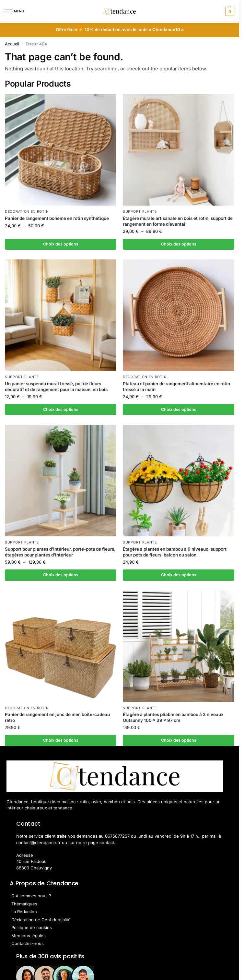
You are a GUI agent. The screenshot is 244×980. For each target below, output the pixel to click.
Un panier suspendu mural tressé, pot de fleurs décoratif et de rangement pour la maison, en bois (56, 387)
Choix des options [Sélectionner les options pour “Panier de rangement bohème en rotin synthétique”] (61, 244)
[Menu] (15, 11)
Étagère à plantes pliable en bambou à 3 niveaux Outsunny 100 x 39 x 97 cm (173, 718)
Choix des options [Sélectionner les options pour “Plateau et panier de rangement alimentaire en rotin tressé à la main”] (179, 410)
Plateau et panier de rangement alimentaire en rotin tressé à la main (176, 387)
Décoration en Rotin (27, 212)
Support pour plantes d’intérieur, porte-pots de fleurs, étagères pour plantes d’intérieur (60, 553)
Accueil (12, 44)
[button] (229, 11)
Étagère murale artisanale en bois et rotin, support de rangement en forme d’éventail (178, 221)
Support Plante (140, 212)
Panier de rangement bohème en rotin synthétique (57, 218)
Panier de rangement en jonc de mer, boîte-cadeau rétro (57, 718)
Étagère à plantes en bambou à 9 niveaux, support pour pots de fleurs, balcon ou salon (175, 553)
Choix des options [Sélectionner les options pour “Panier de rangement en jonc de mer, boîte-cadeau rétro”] (61, 741)
